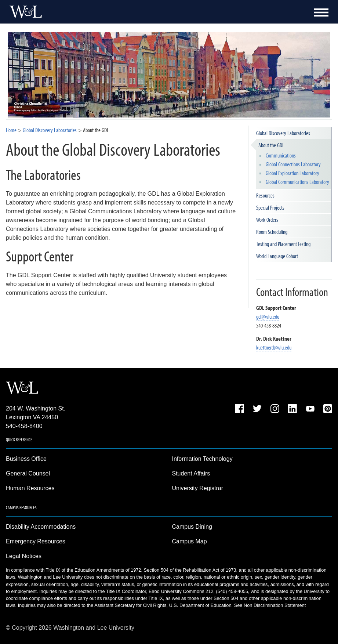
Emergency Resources (36, 541)
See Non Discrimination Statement (270, 605)
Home (11, 130)
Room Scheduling (272, 232)
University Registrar (198, 488)
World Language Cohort (277, 256)
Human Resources (30, 488)
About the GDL (271, 145)
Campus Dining (192, 527)
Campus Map (190, 541)
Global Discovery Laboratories (50, 130)
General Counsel (28, 473)
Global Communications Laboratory (297, 182)
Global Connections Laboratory (293, 164)
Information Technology (202, 459)
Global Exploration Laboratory (292, 173)
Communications (281, 155)
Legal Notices (24, 556)
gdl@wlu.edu (268, 316)
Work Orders (267, 220)
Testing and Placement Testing (283, 244)
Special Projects (270, 207)
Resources (265, 195)
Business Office (26, 459)
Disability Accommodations (41, 527)
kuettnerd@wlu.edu (274, 347)
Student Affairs (191, 473)
